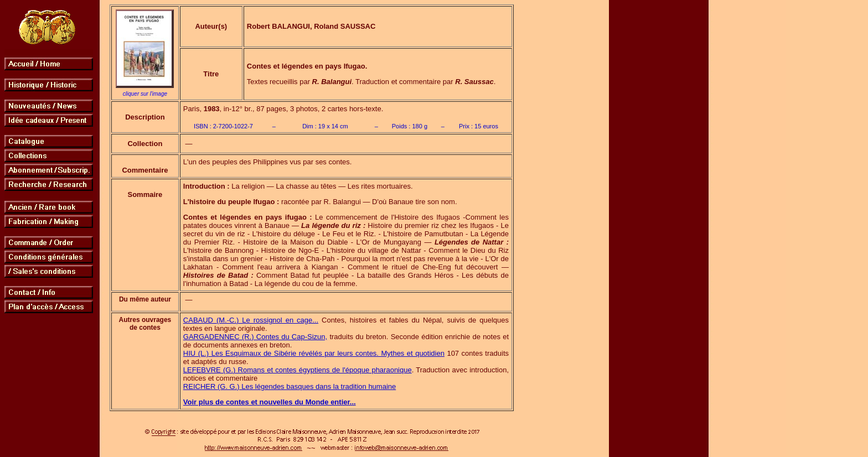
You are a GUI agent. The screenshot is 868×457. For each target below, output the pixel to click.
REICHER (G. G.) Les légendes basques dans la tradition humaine (290, 386)
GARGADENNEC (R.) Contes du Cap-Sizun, (255, 337)
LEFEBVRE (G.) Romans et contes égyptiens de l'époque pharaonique (298, 370)
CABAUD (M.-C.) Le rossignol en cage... (251, 320)
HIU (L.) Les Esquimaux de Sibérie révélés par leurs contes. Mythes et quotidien (314, 353)
